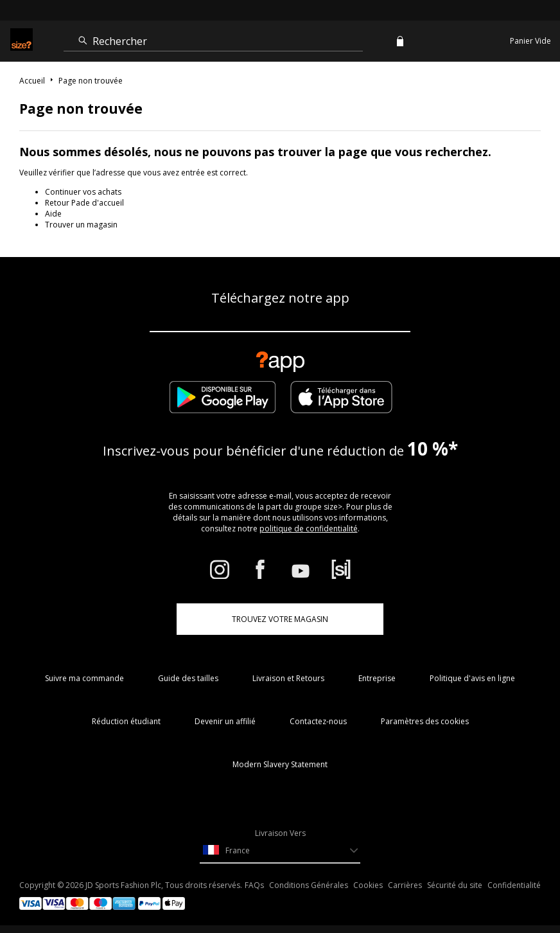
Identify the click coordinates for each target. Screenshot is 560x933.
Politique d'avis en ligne (472, 678)
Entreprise (377, 678)
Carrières (405, 885)
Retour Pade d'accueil (84, 203)
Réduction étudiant (126, 721)
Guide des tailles (188, 678)
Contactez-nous (318, 721)
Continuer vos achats (83, 192)
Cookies (368, 885)
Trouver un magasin (81, 225)
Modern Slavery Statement (280, 764)
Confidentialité (514, 885)
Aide (53, 214)
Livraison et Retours (288, 678)
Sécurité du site (455, 885)
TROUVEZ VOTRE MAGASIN (280, 619)
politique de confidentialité (309, 529)
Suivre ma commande (84, 678)
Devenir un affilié (225, 721)
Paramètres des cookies (425, 721)
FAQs (254, 885)
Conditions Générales (309, 885)
